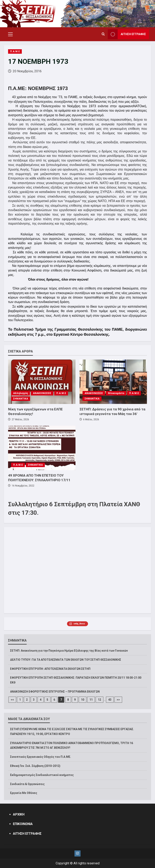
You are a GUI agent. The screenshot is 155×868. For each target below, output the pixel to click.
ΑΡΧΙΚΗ (19, 814)
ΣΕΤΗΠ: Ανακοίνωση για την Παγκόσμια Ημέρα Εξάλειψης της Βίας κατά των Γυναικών (69, 651)
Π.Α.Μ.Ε (15, 51)
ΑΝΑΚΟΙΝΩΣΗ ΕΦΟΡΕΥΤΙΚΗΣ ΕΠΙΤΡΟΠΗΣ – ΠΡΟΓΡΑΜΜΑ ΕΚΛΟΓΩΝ (55, 692)
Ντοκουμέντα (116, 393)
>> (118, 700)
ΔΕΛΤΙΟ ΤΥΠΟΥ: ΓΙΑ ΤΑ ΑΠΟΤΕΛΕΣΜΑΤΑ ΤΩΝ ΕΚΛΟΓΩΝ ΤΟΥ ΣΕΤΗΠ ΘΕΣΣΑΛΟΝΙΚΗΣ (66, 660)
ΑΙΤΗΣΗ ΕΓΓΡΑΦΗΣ (27, 834)
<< (12, 700)
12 (99, 700)
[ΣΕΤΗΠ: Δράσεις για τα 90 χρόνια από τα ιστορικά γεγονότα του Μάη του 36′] (113, 382)
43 (110, 700)
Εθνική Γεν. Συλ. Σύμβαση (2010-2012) (35, 766)
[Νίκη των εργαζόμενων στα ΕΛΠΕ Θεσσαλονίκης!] (42, 382)
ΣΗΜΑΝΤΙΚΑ (21, 399)
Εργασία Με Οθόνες (24, 793)
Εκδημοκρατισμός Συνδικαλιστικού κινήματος (42, 775)
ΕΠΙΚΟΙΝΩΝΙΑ (23, 824)
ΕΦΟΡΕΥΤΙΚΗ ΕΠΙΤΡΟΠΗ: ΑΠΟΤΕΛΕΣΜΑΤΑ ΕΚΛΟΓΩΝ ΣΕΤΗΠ (50, 669)
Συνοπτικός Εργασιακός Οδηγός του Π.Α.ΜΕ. (41, 757)
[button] (10, 34)
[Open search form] (103, 34)
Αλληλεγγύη (20, 393)
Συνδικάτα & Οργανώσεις (27, 784)
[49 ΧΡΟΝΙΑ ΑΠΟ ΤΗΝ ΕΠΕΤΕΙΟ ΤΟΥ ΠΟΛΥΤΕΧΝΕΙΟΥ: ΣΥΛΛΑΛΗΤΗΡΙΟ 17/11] (42, 448)
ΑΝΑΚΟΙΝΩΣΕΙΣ (42, 393)
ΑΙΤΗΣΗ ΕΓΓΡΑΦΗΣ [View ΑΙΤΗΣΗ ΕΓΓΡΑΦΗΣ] (127, 34)
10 (83, 700)
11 (91, 700)
